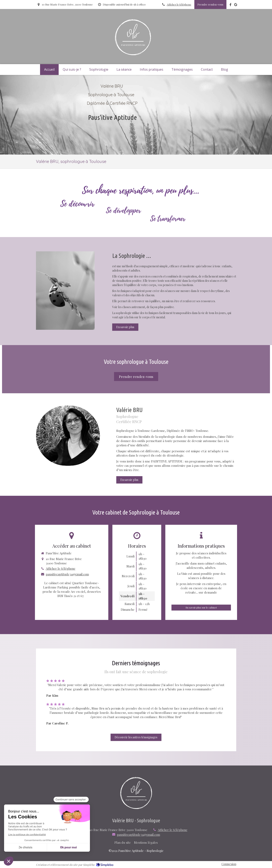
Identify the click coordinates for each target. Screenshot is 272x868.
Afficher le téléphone (179, 4)
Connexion (229, 864)
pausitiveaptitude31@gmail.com (67, 574)
